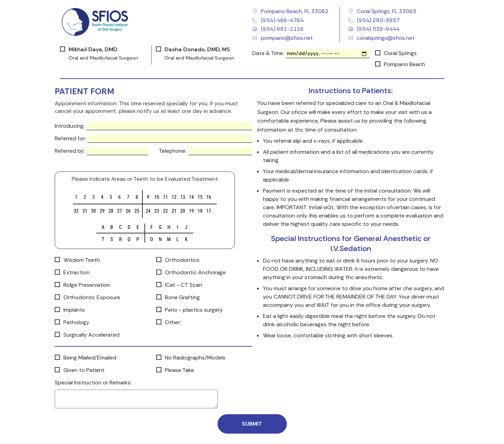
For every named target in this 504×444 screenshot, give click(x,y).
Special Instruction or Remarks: (93, 383)
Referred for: (70, 138)
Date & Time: (268, 53)
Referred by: (70, 151)
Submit (252, 424)
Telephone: (173, 151)
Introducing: (70, 126)
